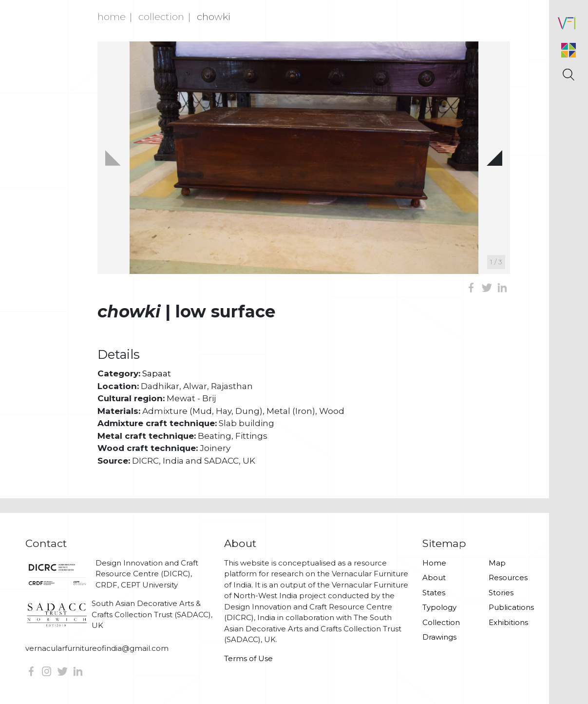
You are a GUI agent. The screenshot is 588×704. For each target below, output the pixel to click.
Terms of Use (248, 658)
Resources (508, 577)
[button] (494, 157)
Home (112, 17)
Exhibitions (508, 622)
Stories (501, 593)
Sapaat (157, 373)
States (434, 593)
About (434, 577)
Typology (439, 607)
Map (497, 563)
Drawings (439, 637)
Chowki (214, 17)
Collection (161, 17)
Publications (511, 607)
